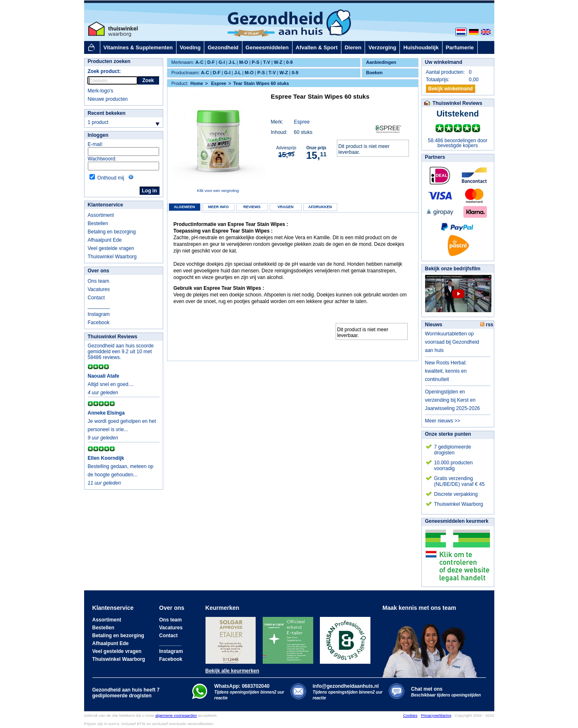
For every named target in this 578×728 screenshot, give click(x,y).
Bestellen (98, 223)
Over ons (99, 271)
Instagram (99, 314)
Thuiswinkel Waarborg (112, 257)
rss (487, 325)
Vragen (286, 207)
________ (99, 306)
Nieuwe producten (108, 99)
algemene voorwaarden (176, 715)
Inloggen (98, 135)
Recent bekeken (107, 113)
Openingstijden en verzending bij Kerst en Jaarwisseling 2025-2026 (453, 400)
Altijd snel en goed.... (111, 384)
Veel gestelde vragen (111, 248)
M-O (243, 62)
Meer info (218, 207)
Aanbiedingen (381, 62)
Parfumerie (460, 47)
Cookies (410, 715)
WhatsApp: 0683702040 (242, 686)
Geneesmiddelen (267, 47)
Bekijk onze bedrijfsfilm (453, 269)
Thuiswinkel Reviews (113, 337)
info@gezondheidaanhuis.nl (348, 692)
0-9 (290, 62)
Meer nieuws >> (443, 421)
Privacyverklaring (436, 715)
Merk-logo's (101, 91)
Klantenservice (105, 205)
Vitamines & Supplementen (138, 47)
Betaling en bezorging (112, 232)
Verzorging (382, 47)
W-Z (278, 62)
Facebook (99, 323)
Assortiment (101, 215)
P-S (256, 62)
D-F (211, 62)
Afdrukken (320, 207)
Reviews (252, 207)
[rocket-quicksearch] (112, 80)
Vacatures (99, 289)
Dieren (353, 47)
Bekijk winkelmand (451, 89)
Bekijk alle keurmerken (232, 671)
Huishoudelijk (421, 47)
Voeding (190, 47)
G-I (221, 62)
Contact (96, 298)
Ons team (99, 281)
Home (197, 83)
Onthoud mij (111, 178)
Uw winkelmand (444, 62)
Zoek (148, 80)
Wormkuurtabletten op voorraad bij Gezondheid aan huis (452, 342)
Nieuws (434, 325)
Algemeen (184, 207)
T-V (267, 62)
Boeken (375, 73)
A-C (200, 62)
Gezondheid (223, 47)
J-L (232, 62)
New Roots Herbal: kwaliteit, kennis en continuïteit (446, 371)
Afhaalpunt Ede (105, 240)
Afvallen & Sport (317, 47)
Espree (302, 122)
